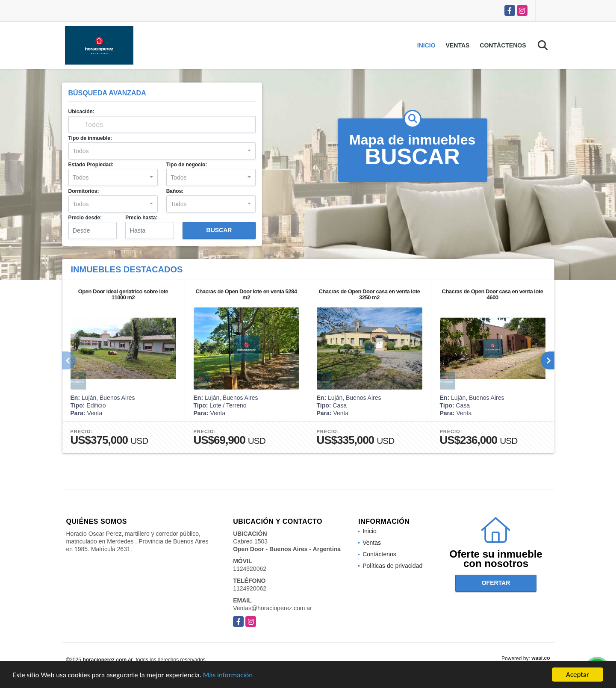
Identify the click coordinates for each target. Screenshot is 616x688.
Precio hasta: (141, 218)
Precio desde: (85, 218)
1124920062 (250, 569)
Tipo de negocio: (187, 165)
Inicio (426, 45)
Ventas (458, 45)
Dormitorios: (84, 191)
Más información (228, 675)
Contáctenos (503, 45)
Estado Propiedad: (91, 165)
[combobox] (162, 151)
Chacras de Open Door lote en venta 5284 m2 (246, 294)
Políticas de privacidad (392, 566)
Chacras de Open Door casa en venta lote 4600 (493, 294)
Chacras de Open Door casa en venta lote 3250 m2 (370, 294)
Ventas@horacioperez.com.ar (273, 608)
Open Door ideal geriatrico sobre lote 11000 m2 (123, 294)
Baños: (175, 191)
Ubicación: (81, 112)
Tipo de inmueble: (90, 138)
